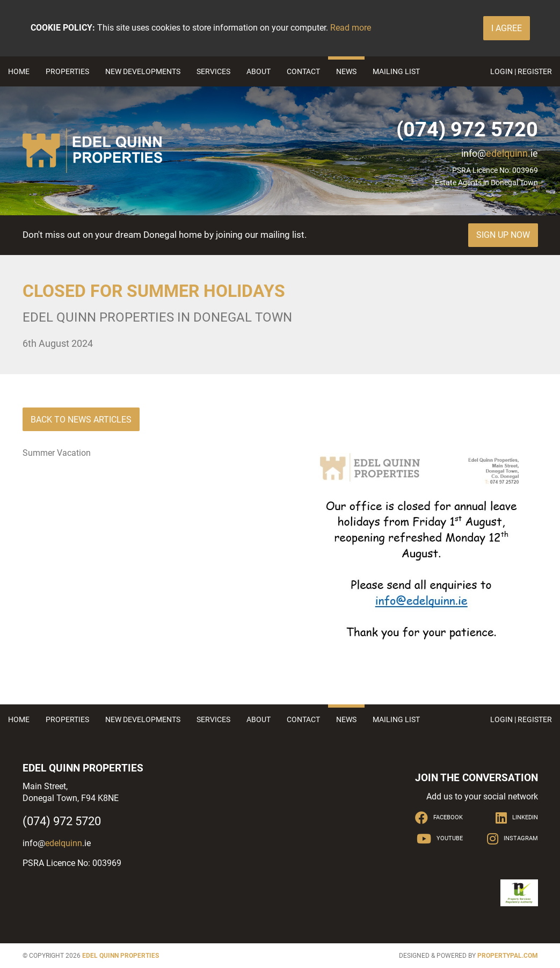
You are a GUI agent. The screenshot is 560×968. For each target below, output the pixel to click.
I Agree (507, 28)
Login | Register (521, 71)
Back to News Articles (81, 420)
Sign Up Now (503, 235)
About (259, 71)
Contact (303, 71)
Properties (67, 71)
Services (213, 71)
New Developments (143, 71)
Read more (351, 28)
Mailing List (396, 71)
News (346, 71)
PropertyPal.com (508, 956)
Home (19, 71)
